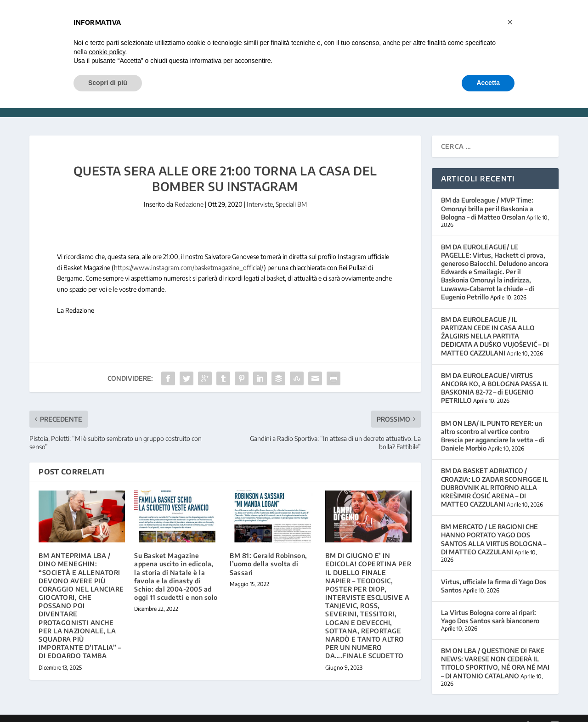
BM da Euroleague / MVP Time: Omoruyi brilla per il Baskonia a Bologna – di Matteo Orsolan (487, 195)
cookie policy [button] (107, 52)
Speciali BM (291, 191)
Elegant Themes (92, 711)
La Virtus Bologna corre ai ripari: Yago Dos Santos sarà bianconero (490, 603)
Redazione (189, 191)
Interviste (260, 191)
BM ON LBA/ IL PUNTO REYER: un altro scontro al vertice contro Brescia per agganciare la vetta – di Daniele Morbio (493, 422)
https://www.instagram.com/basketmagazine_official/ (189, 254)
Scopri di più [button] (108, 83)
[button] (510, 22)
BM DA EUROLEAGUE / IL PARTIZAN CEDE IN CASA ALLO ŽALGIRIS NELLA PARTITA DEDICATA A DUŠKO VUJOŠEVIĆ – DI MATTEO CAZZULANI (495, 322)
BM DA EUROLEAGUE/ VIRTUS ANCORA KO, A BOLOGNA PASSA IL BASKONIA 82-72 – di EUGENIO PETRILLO (495, 374)
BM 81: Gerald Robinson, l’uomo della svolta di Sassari (269, 550)
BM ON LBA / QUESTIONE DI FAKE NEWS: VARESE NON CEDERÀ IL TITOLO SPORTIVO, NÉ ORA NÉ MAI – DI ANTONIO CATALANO (495, 650)
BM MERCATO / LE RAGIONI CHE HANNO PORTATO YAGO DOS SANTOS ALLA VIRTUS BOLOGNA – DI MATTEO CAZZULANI (494, 526)
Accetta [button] (488, 83)
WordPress (175, 711)
